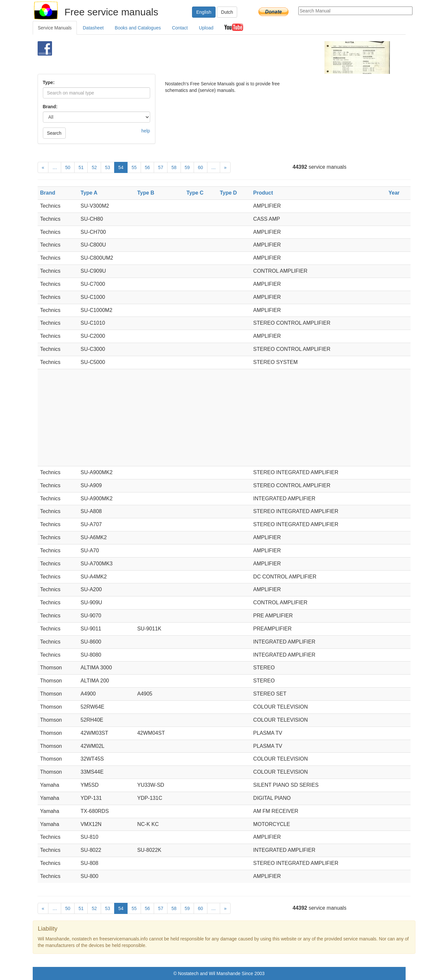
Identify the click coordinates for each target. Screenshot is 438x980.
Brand (48, 193)
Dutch (227, 12)
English (204, 12)
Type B (146, 193)
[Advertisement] (208, 58)
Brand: (50, 107)
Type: (49, 82)
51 (81, 167)
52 (94, 167)
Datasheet (93, 28)
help (146, 131)
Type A (89, 193)
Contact (180, 28)
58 (174, 167)
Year (394, 193)
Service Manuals (55, 28)
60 (201, 167)
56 (148, 167)
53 (108, 167)
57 (161, 167)
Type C (195, 193)
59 (187, 167)
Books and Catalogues (138, 28)
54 (121, 167)
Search (54, 133)
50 (68, 167)
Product (263, 193)
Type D (228, 193)
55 (134, 167)
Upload (206, 28)
